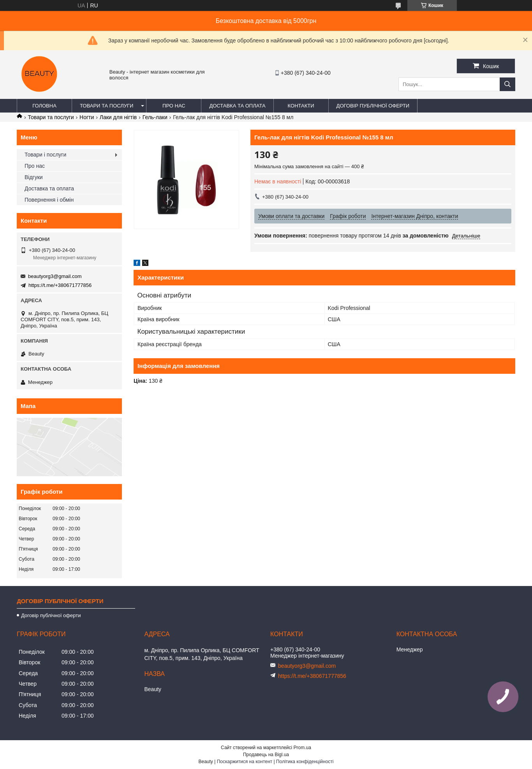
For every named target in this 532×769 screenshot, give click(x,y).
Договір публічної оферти (373, 106)
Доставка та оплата (237, 106)
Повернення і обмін (49, 200)
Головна (44, 106)
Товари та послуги (107, 106)
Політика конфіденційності (305, 762)
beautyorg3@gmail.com (55, 276)
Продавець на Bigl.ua (266, 755)
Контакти (301, 106)
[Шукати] (507, 84)
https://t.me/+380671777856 (60, 285)
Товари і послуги (45, 155)
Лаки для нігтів (118, 117)
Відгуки (34, 177)
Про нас (174, 106)
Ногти (87, 117)
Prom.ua (302, 748)
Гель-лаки (155, 117)
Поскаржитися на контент (245, 762)
